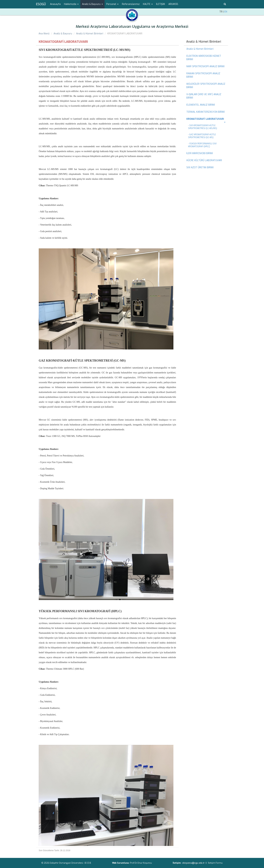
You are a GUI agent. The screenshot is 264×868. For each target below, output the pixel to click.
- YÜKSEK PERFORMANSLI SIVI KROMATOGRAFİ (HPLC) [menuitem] (202, 145)
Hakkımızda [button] (71, 4)
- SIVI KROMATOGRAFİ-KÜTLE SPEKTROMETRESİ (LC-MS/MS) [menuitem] (203, 127)
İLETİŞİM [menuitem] (161, 4)
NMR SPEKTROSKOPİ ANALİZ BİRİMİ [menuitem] (205, 66)
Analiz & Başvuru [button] (92, 4)
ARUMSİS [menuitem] (173, 4)
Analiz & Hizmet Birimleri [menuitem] (204, 42)
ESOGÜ (41, 4)
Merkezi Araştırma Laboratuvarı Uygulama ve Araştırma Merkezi (132, 27)
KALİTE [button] (148, 4)
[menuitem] (206, 119)
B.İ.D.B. (88, 863)
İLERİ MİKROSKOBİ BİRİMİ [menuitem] (200, 153)
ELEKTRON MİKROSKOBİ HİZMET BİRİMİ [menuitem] (204, 58)
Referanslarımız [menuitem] (131, 4)
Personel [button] (112, 4)
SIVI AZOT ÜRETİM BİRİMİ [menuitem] (200, 167)
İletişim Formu (215, 863)
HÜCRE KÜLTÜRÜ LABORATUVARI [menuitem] (204, 160)
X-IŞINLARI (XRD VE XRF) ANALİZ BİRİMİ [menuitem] (204, 96)
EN (226, 12)
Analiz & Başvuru (63, 34)
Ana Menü (44, 34)
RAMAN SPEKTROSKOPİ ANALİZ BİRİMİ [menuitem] (203, 75)
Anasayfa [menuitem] (55, 4)
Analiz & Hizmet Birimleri (90, 34)
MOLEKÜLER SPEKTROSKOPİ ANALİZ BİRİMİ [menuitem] (206, 86)
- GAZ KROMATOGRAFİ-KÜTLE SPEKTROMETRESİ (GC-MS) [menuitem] (202, 136)
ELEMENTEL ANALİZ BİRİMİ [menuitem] (201, 105)
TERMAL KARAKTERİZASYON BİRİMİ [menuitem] (205, 112)
